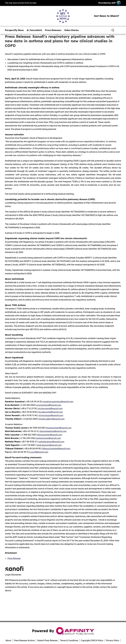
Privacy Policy (112, 640)
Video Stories (71, 30)
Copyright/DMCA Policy (92, 640)
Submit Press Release (47, 640)
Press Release (14, 558)
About (8, 640)
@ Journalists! (34, 30)
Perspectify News (14, 30)
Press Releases (53, 30)
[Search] (113, 30)
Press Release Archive (24, 640)
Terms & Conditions (69, 640)
